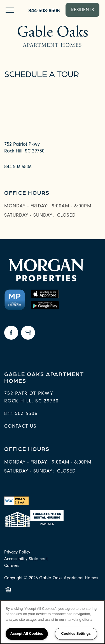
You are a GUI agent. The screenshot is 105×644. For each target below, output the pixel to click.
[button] (83, 10)
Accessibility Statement (26, 559)
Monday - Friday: (26, 206)
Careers (12, 566)
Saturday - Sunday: (29, 215)
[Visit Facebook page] (11, 333)
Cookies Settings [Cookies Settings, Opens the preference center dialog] (76, 633)
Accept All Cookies (27, 633)
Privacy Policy (17, 552)
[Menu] (10, 10)
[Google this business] (28, 333)
